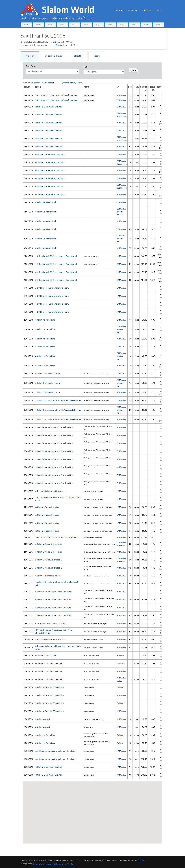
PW (121, 655)
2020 (98, 25)
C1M (121, 100)
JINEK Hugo (121, 546)
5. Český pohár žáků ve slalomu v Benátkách (55, 759)
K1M (121, 95)
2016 (146, 25)
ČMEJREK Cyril (122, 164)
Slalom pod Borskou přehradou (50, 155)
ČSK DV (141, 860)
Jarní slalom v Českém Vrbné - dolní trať (53, 592)
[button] (95, 800)
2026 (26, 25)
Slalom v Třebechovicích (47, 507)
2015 (158, 25)
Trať (85, 67)
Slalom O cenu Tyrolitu (46, 655)
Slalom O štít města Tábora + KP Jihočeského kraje (58, 401)
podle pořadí (48, 83)
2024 (50, 25)
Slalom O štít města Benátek (48, 107)
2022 (74, 25)
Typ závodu (31, 66)
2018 (122, 25)
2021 (86, 25)
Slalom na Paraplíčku (45, 320)
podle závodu (34, 83)
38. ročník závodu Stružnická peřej (51, 624)
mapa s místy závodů (74, 83)
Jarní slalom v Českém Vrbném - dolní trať (54, 435)
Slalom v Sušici (42, 719)
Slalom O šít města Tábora (47, 374)
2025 (38, 25)
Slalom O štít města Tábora (48, 576)
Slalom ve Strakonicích (46, 202)
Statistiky (133, 10)
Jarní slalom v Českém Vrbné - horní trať (53, 600)
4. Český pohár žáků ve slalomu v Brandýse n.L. (56, 256)
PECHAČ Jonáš (122, 116)
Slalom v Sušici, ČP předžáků (48, 544)
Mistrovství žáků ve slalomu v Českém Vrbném (56, 95)
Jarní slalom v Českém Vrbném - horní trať (54, 427)
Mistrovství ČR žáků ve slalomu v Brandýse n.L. (57, 537)
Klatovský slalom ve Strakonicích (50, 491)
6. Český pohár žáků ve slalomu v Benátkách (55, 751)
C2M (121, 113)
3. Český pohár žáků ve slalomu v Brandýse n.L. (56, 272)
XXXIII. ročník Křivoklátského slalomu (52, 288)
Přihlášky (147, 10)
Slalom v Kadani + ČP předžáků (49, 687)
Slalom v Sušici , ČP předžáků (48, 560)
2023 (62, 25)
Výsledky (119, 10)
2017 (134, 25)
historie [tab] (97, 56)
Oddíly (159, 10)
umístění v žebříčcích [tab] (54, 56)
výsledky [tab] (30, 56)
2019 (110, 25)
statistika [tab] (78, 56)
